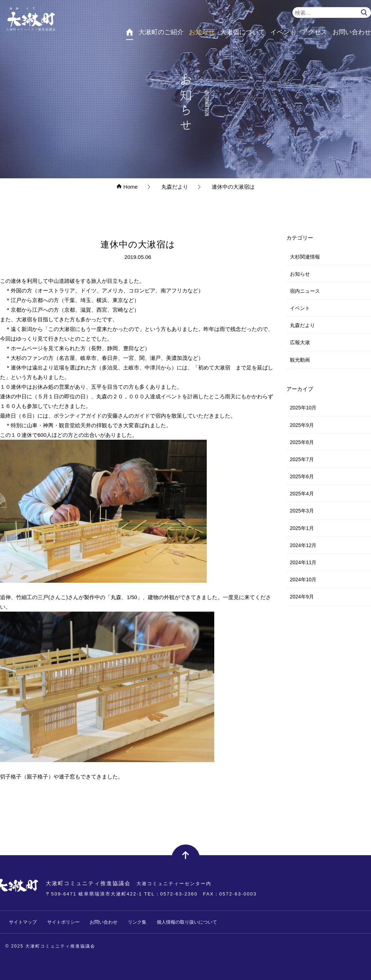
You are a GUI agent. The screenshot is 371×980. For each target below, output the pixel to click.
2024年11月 (303, 562)
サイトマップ (23, 922)
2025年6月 (302, 476)
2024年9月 (302, 597)
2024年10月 (303, 580)
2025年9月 (302, 425)
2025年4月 (302, 494)
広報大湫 (300, 342)
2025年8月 (302, 442)
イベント (300, 308)
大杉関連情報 (305, 257)
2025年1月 (302, 528)
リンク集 (137, 922)
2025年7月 (302, 459)
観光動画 (300, 360)
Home (127, 187)
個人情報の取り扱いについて (187, 922)
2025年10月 (303, 408)
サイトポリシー (63, 922)
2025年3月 (302, 511)
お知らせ (300, 274)
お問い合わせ (104, 922)
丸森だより (302, 325)
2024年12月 (303, 545)
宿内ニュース (305, 291)
